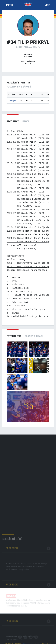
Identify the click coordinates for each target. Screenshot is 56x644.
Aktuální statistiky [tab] (18, 83)
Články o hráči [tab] (34, 336)
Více (47, 5)
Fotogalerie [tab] (14, 336)
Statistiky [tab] (13, 122)
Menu (10, 5)
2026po (12, 100)
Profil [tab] (26, 122)
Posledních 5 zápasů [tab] (19, 87)
